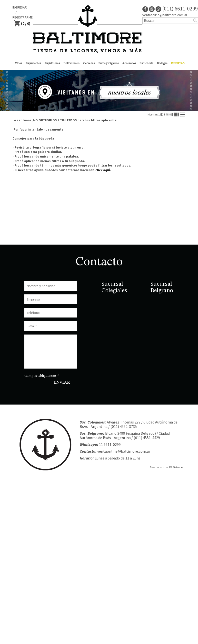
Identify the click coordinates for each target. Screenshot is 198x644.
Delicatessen (71, 63)
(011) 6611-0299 (177, 9)
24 (163, 114)
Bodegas (162, 63)
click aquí (103, 170)
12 (160, 114)
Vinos (18, 63)
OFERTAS (178, 63)
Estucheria (146, 63)
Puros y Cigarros (108, 63)
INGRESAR (20, 7)
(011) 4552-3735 (124, 426)
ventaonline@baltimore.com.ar (124, 451)
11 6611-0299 (110, 444)
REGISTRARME (23, 17)
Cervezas (89, 63)
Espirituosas (52, 63)
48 (167, 114)
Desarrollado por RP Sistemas (167, 467)
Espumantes (33, 63)
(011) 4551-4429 (147, 438)
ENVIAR (62, 382)
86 (171, 114)
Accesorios (129, 63)
